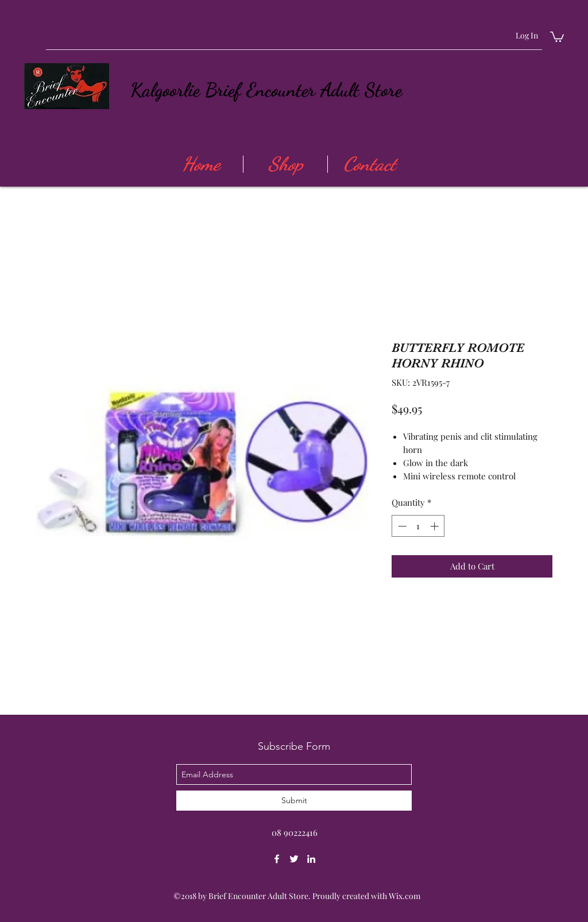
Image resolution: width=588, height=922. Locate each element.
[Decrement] (401, 526)
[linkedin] (311, 859)
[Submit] (294, 801)
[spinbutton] (418, 526)
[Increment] (436, 526)
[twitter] (294, 859)
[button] (557, 36)
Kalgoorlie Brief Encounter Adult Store (266, 90)
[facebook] (277, 859)
